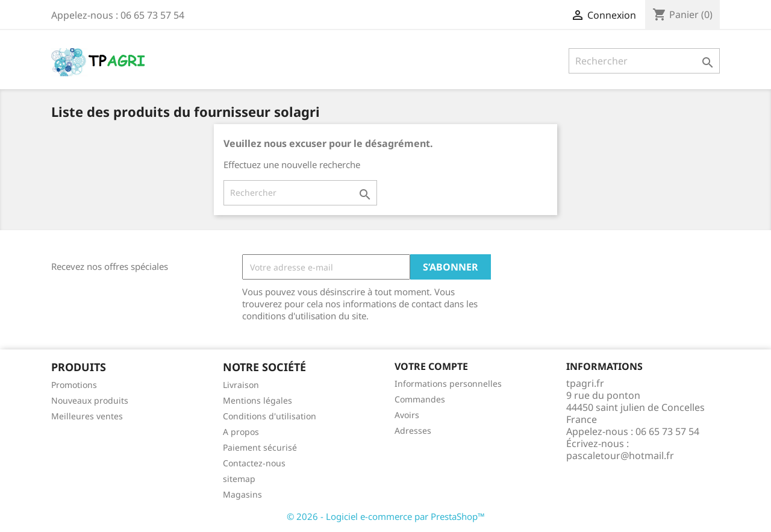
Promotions (74, 385)
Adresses (413, 430)
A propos (241, 432)
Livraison (241, 385)
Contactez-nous (254, 463)
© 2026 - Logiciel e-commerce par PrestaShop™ (386, 516)
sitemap (239, 479)
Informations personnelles (448, 383)
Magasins (242, 494)
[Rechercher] (644, 61)
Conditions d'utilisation (270, 416)
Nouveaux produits (90, 400)
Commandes (420, 399)
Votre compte (431, 366)
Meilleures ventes (87, 416)
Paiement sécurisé (260, 447)
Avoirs (407, 415)
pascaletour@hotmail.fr (620, 455)
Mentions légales (258, 400)
